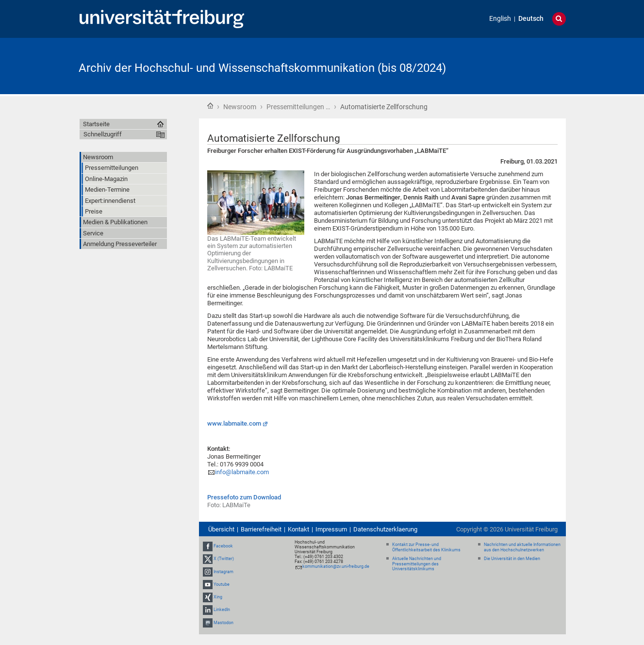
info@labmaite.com (242, 472)
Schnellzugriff (103, 134)
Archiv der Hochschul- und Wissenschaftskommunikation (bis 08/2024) (262, 68)
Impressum (331, 529)
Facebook (223, 546)
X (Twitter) (224, 559)
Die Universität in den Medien (512, 559)
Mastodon (223, 623)
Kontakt (298, 529)
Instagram (223, 572)
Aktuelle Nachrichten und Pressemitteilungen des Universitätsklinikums (417, 564)
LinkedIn (222, 610)
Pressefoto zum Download (244, 497)
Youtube (222, 584)
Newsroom (240, 107)
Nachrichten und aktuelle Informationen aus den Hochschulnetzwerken (522, 547)
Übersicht (221, 529)
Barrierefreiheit (261, 529)
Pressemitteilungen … (298, 107)
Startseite (210, 106)
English (500, 19)
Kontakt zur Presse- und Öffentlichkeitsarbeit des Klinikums (426, 547)
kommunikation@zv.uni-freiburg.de (336, 566)
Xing (218, 597)
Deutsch (531, 19)
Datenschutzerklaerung (385, 529)
